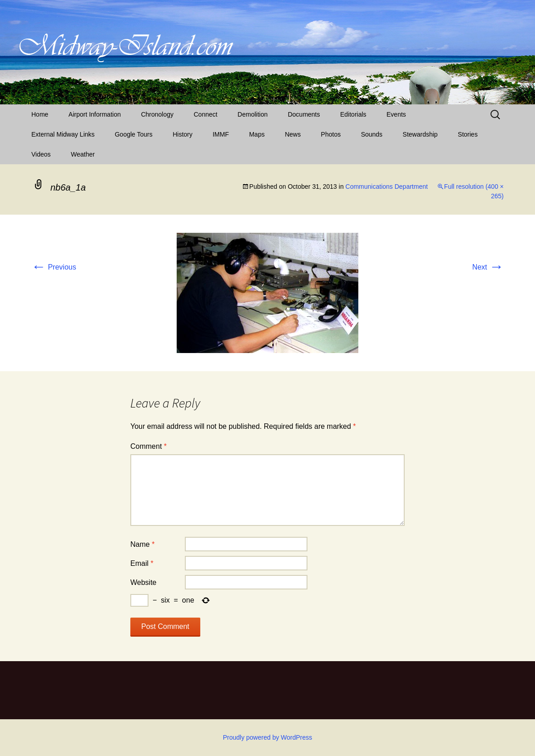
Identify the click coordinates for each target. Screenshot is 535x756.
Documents (304, 114)
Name (142, 544)
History (183, 134)
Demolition (253, 114)
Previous (54, 267)
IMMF (221, 134)
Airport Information (95, 114)
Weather (83, 154)
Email (142, 563)
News (293, 134)
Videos (41, 154)
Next (488, 267)
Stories (468, 134)
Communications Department (387, 187)
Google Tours (134, 134)
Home (40, 114)
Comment (149, 446)
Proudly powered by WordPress (268, 737)
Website (144, 582)
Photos (331, 134)
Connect (206, 114)
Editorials (353, 114)
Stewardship (420, 134)
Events (396, 114)
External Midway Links (63, 134)
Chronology (157, 114)
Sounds (372, 134)
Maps (257, 134)
